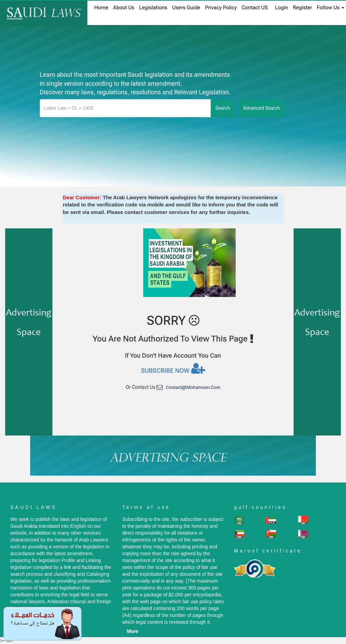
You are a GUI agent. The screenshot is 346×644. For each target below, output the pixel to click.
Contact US (255, 8)
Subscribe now (173, 368)
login (282, 8)
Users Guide (186, 8)
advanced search (262, 108)
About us (124, 8)
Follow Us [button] (331, 8)
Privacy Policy (221, 8)
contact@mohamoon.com (193, 387)
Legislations (153, 8)
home (101, 8)
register (302, 8)
